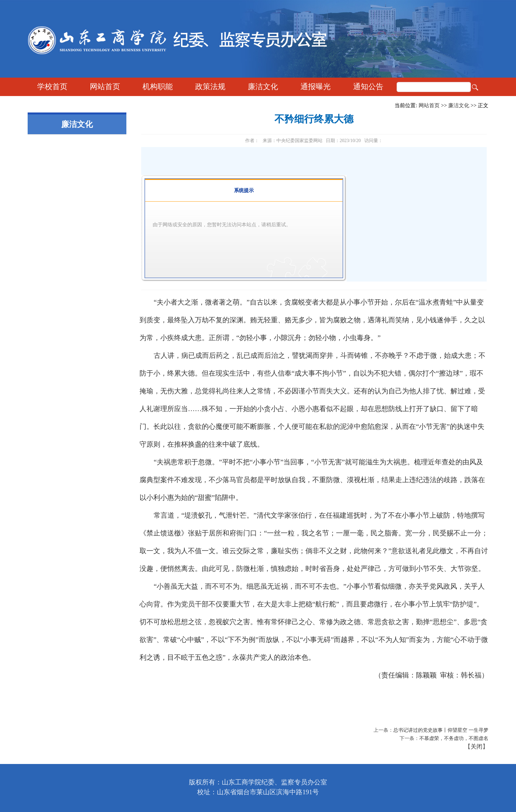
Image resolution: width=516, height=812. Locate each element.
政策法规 (210, 87)
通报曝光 (316, 87)
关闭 (477, 747)
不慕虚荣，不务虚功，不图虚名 (454, 738)
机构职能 (158, 87)
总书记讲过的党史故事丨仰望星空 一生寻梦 (441, 730)
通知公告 (368, 87)
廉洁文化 (263, 87)
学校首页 (52, 87)
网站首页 (105, 87)
